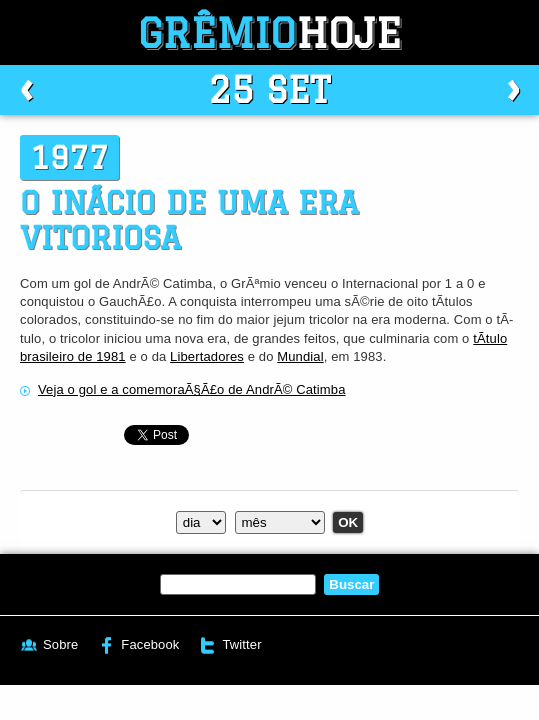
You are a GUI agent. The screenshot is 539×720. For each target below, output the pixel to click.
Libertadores (207, 356)
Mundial (300, 356)
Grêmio (270, 32)
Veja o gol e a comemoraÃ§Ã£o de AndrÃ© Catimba (192, 389)
